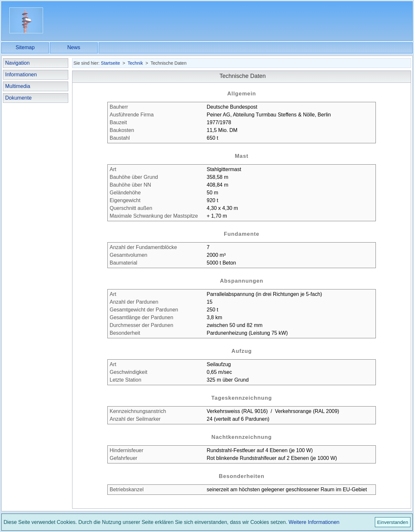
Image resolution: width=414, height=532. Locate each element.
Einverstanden (393, 522)
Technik (135, 63)
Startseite (110, 63)
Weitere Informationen (314, 522)
